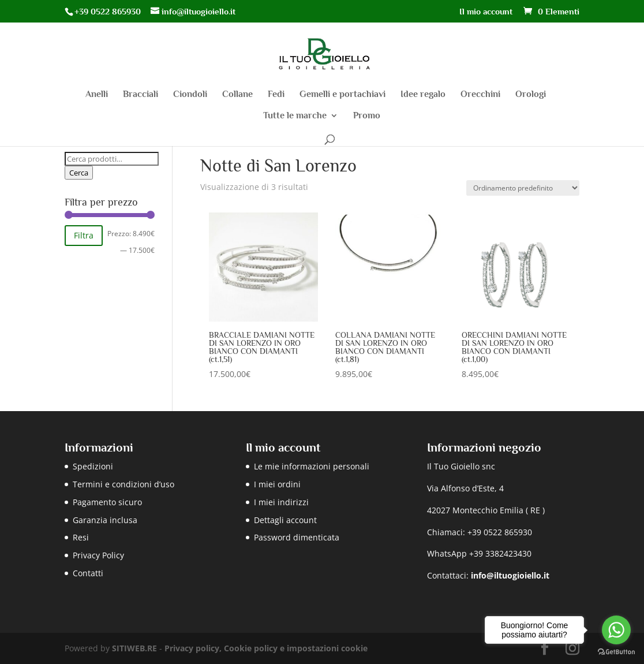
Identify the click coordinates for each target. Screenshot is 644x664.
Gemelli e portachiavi (342, 95)
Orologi (531, 95)
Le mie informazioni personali (312, 466)
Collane (237, 95)
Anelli (97, 95)
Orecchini (480, 95)
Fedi (276, 95)
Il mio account (486, 12)
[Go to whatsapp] (616, 630)
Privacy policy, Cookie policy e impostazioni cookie (266, 648)
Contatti (88, 573)
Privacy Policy (98, 555)
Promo (367, 116)
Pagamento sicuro (107, 502)
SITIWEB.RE (134, 648)
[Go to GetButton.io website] (616, 652)
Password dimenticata (297, 537)
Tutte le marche (295, 116)
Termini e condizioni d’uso (123, 484)
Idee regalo (423, 95)
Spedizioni (93, 466)
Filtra (84, 235)
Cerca (79, 173)
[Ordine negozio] (523, 188)
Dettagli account (285, 520)
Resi (81, 537)
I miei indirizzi (281, 502)
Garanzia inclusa (105, 520)
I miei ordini (277, 484)
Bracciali (141, 95)
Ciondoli (190, 95)
